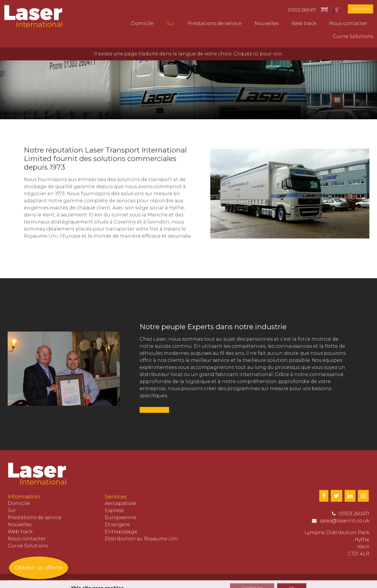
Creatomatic (54, 581)
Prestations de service (215, 23)
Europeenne (120, 517)
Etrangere (117, 525)
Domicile (142, 23)
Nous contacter (348, 23)
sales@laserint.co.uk (344, 521)
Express (114, 510)
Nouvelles (266, 23)
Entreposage (121, 532)
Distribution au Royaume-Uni (141, 539)
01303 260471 (302, 10)
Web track (304, 23)
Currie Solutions (353, 36)
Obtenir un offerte (39, 568)
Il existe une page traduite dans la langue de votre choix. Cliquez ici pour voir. (188, 54)
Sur (171, 23)
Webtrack (361, 9)
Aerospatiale (120, 503)
